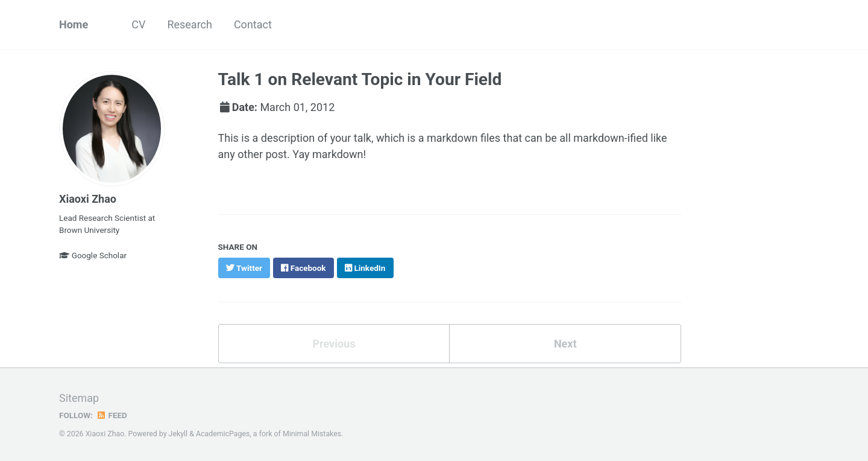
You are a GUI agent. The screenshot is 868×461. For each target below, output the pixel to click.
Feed (112, 415)
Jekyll (178, 434)
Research (190, 24)
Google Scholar (93, 255)
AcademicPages (223, 434)
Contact (253, 24)
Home (74, 24)
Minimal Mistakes (312, 434)
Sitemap (79, 398)
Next (565, 344)
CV (138, 24)
